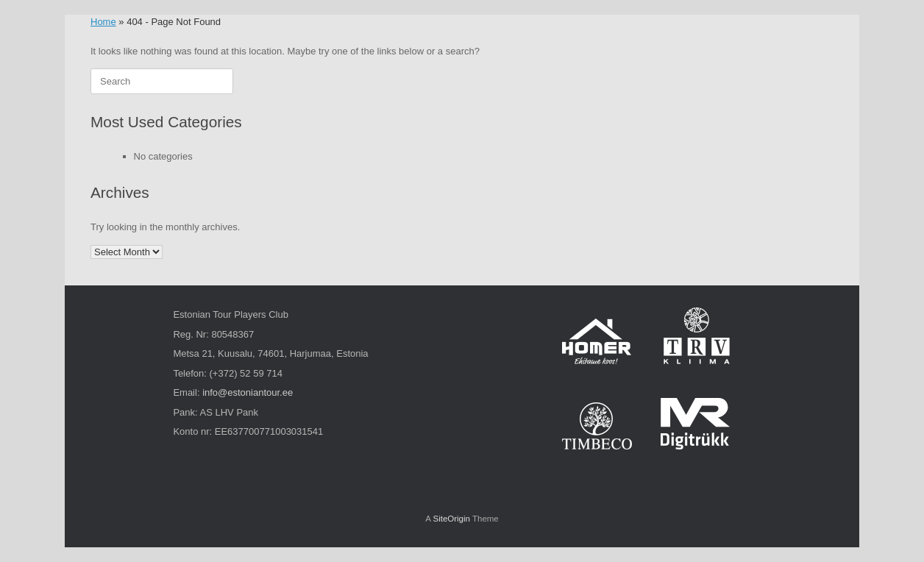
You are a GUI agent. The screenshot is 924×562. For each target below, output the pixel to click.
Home (103, 22)
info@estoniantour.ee (248, 392)
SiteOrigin (451, 519)
